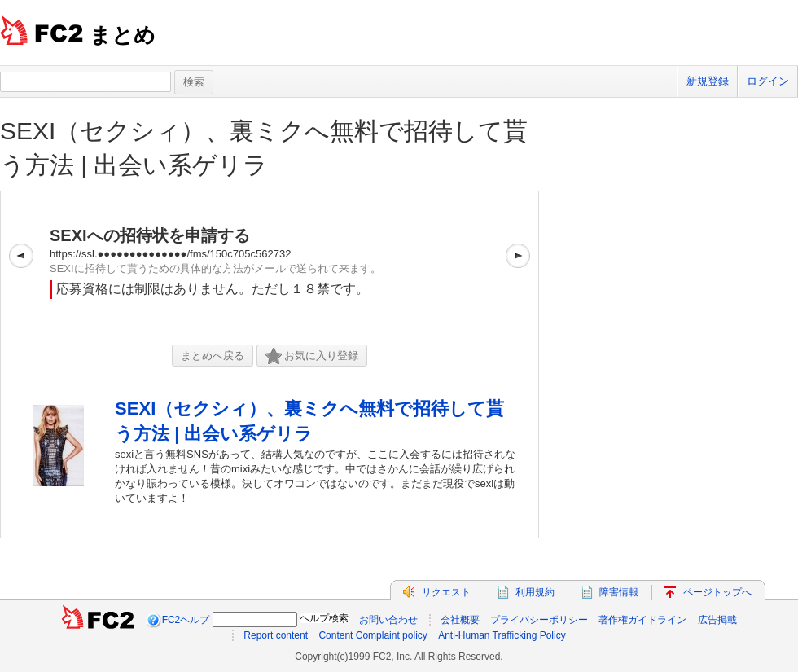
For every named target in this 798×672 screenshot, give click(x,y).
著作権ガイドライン (642, 620)
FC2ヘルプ (186, 620)
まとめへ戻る (213, 356)
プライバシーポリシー (539, 620)
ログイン (768, 81)
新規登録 (708, 81)
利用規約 (535, 592)
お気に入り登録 (312, 356)
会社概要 (460, 620)
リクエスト (446, 592)
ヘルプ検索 (324, 618)
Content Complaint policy (373, 635)
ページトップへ (717, 592)
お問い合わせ (388, 620)
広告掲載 (717, 620)
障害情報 (619, 592)
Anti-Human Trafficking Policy (502, 635)
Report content (276, 635)
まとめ (123, 35)
